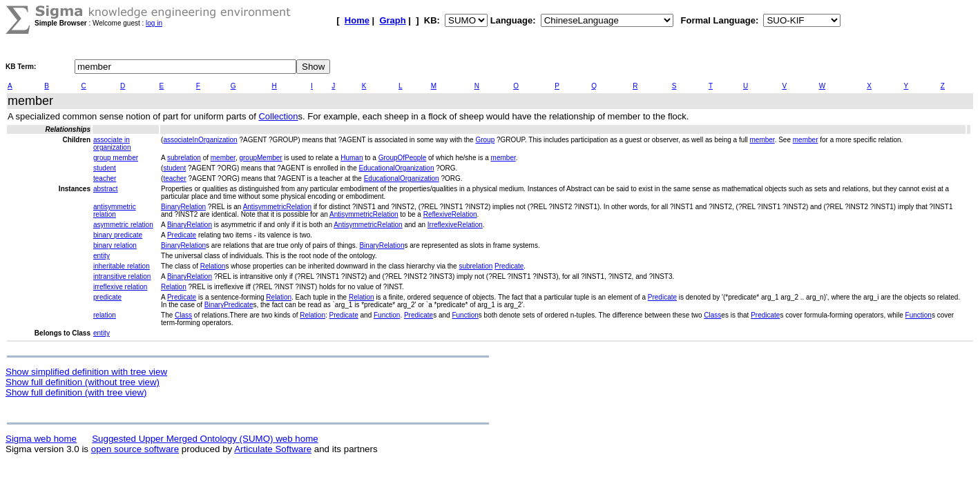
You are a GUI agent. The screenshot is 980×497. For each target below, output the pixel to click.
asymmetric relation (123, 225)
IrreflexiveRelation (455, 225)
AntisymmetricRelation (277, 207)
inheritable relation (122, 266)
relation (105, 315)
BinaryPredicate (229, 305)
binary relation (115, 245)
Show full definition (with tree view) (76, 392)
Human (352, 158)
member (762, 140)
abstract (106, 189)
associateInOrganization (200, 140)
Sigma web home (41, 439)
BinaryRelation (183, 207)
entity (102, 256)
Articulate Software (273, 449)
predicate (107, 297)
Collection (278, 116)
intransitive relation (122, 276)
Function (387, 315)
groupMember (260, 158)
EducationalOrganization (396, 168)
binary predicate (118, 235)
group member (116, 158)
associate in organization (112, 144)
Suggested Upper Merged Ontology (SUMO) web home (205, 439)
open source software (135, 449)
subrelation (184, 158)
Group (485, 140)
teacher (105, 178)
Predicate (182, 235)
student (105, 168)
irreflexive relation (120, 287)
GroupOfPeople (403, 158)
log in (154, 23)
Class (183, 315)
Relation (213, 266)
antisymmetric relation (115, 211)
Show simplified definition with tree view (86, 372)
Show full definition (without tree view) (83, 382)
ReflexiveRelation (450, 214)
